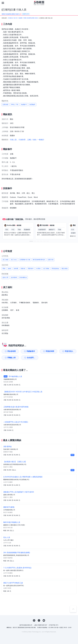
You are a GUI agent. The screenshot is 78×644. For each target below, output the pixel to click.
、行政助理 (21, 140)
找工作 (16, 18)
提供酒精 (14, 277)
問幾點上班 (12, 358)
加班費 (16, 269)
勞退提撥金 (55, 269)
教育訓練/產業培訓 (39, 260)
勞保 (4, 269)
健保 (10, 269)
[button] (31, 241)
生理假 (38, 269)
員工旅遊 (5, 260)
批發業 (21, 18)
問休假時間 (12, 351)
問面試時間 (50, 351)
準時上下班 (15, 104)
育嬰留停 (31, 269)
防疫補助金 (23, 277)
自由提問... (31, 358)
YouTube (44, 620)
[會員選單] (75, 3)
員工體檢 (46, 269)
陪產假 (23, 269)
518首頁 (10, 18)
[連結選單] (3, 3)
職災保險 (65, 269)
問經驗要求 (31, 351)
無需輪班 (32, 104)
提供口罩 (5, 277)
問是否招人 (69, 351)
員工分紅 (14, 260)
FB (39, 620)
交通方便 (51, 260)
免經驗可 (24, 104)
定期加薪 (5, 104)
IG (34, 620)
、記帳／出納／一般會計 (35, 140)
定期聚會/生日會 (25, 260)
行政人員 (13, 140)
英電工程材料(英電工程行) (31, 18)
